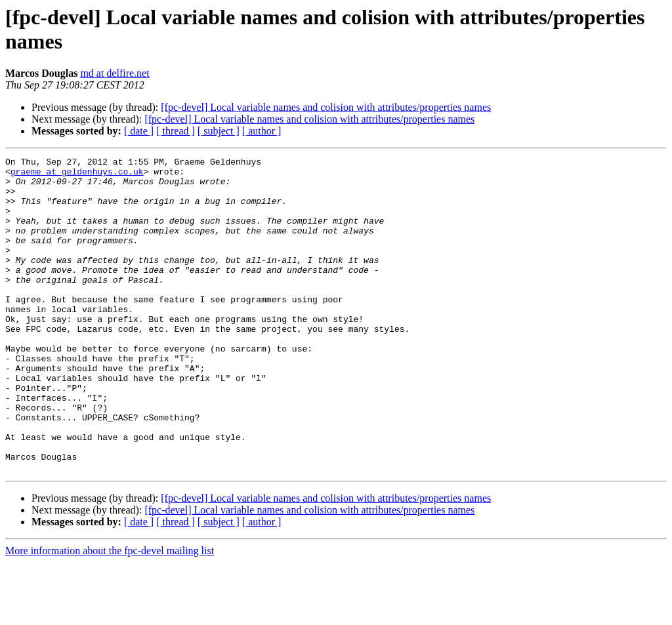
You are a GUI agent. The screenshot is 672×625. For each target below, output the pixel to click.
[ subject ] (219, 131)
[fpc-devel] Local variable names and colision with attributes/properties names (326, 107)
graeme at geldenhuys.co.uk (77, 175)
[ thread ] (176, 131)
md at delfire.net (115, 73)
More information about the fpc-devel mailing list (110, 614)
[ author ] (262, 131)
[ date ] (139, 131)
